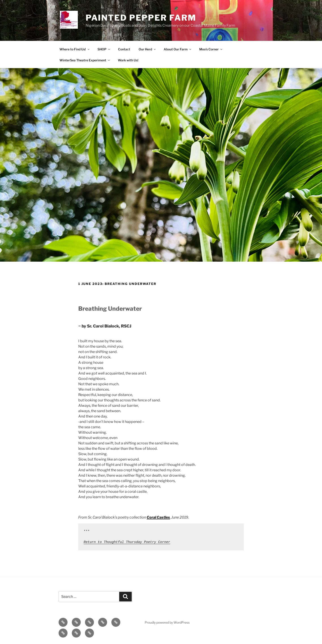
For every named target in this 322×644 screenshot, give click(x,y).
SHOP (104, 49)
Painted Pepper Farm (141, 18)
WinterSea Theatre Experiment (85, 60)
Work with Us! (128, 60)
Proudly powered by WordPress (167, 622)
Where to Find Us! (75, 49)
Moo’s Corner (211, 49)
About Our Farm (178, 49)
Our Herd (147, 49)
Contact (124, 49)
